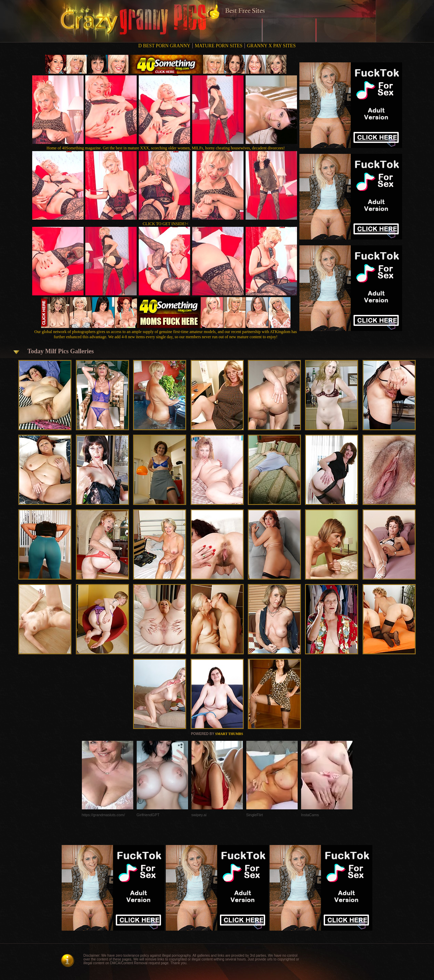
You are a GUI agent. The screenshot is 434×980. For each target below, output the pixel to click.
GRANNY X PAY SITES (271, 46)
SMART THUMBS (229, 734)
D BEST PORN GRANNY (164, 46)
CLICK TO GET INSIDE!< (166, 224)
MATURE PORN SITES (219, 46)
